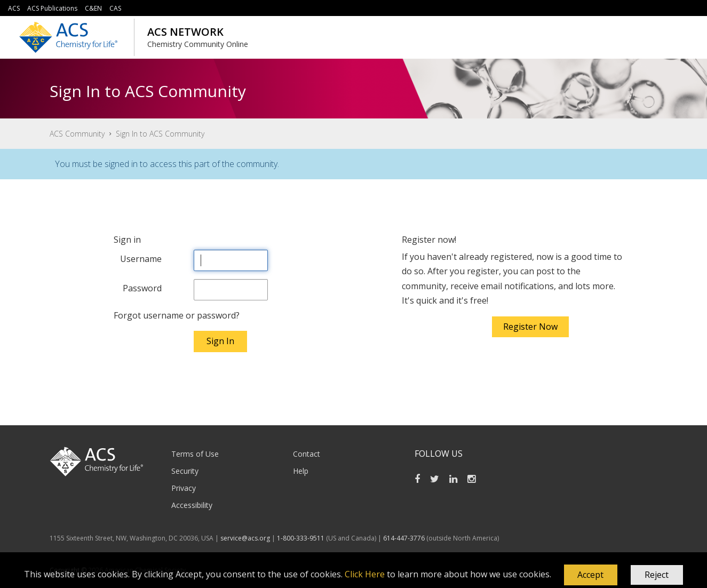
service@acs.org (245, 538)
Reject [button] (657, 575)
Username (141, 259)
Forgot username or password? (177, 315)
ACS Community (77, 134)
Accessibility (192, 505)
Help (301, 471)
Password (142, 288)
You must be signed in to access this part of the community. (167, 164)
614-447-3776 (405, 538)
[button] (591, 575)
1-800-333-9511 (301, 538)
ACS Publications (52, 8)
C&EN (93, 8)
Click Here (365, 574)
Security (185, 471)
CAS (115, 8)
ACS (14, 8)
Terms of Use (195, 454)
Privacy (184, 488)
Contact (307, 454)
